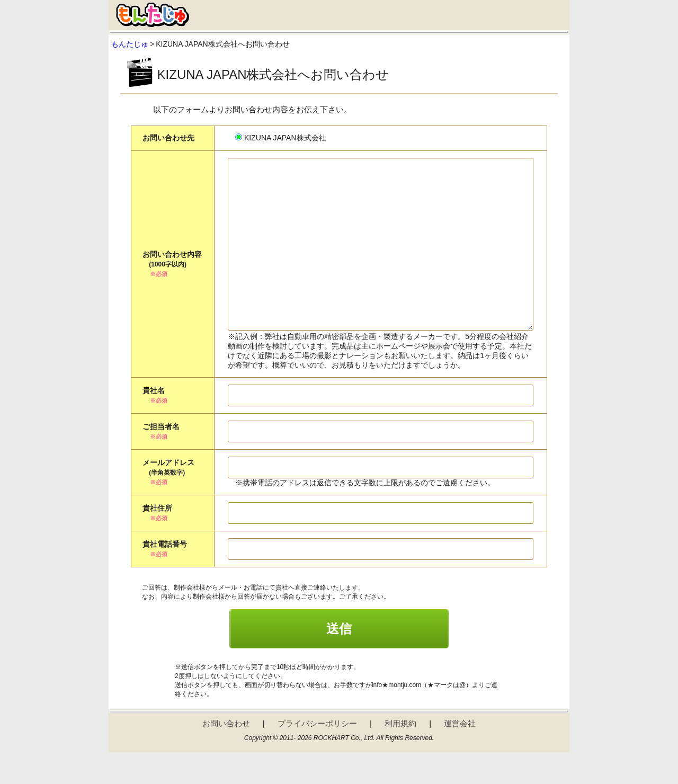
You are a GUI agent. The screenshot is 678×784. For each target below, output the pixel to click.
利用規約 (400, 755)
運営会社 (460, 755)
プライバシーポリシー (317, 755)
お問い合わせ (226, 755)
